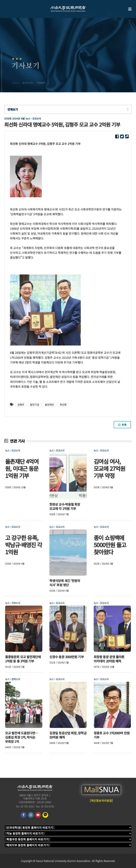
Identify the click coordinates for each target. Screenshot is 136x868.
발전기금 (35, 405)
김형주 (21, 405)
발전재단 (49, 405)
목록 (122, 425)
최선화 (63, 405)
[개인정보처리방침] (101, 801)
